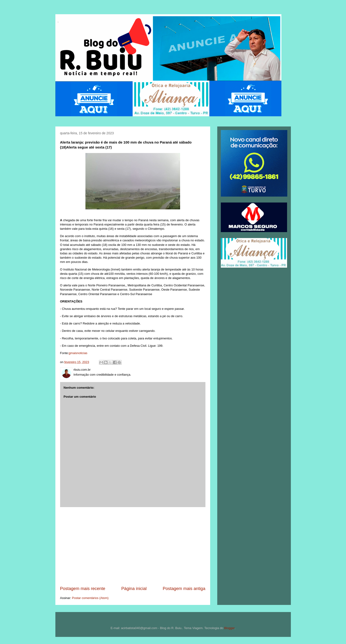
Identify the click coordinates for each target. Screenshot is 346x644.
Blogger (229, 628)
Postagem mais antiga (184, 589)
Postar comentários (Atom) (90, 598)
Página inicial (134, 589)
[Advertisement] (133, 546)
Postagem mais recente (83, 589)
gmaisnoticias (78, 353)
